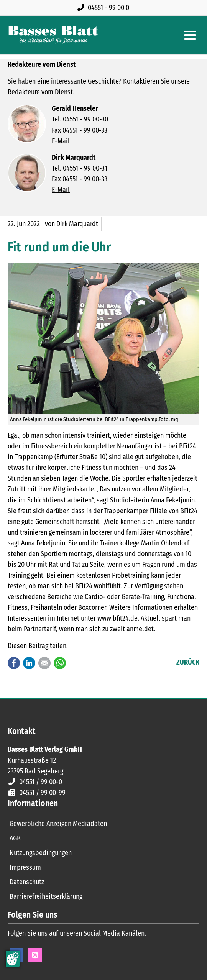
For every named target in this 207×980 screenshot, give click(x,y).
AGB (15, 838)
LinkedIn (29, 663)
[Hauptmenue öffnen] (190, 35)
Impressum (25, 867)
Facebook (14, 663)
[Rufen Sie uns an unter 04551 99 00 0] (105, 8)
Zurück (188, 662)
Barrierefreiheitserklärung (46, 896)
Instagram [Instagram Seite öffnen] (35, 955)
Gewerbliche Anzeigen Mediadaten (58, 824)
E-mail (44, 663)
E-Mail (61, 141)
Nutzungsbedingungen (41, 853)
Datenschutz (27, 882)
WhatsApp (60, 663)
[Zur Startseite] (53, 35)
